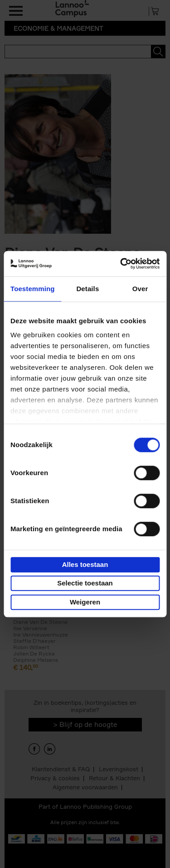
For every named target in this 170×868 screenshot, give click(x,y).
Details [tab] (87, 289)
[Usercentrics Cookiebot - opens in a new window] (121, 264)
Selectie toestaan (85, 583)
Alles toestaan (85, 564)
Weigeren (85, 602)
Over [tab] (140, 289)
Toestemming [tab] (33, 289)
